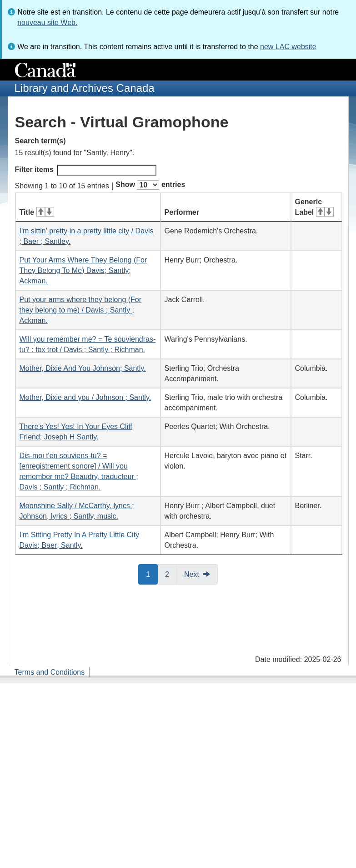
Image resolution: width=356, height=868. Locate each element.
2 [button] (171, 574)
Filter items (86, 170)
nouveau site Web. (47, 23)
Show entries (150, 185)
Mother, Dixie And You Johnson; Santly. (83, 368)
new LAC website (288, 47)
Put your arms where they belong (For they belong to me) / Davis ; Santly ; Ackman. (81, 310)
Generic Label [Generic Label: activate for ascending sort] (314, 207)
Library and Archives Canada (85, 88)
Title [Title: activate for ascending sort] (37, 212)
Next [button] (192, 574)
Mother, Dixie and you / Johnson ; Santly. (85, 397)
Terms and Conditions (50, 672)
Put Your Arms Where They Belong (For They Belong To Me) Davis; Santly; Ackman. (83, 270)
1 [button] (152, 574)
